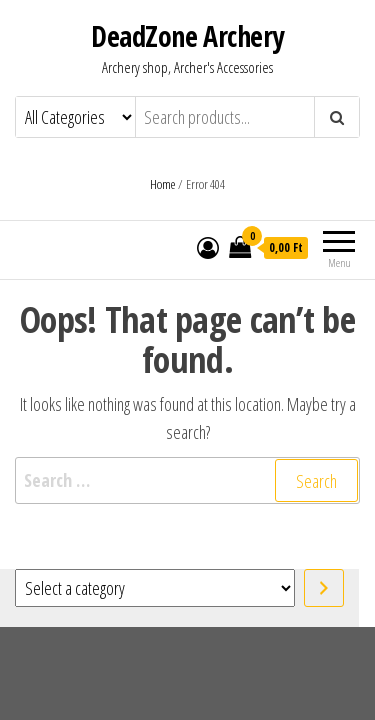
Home (162, 184)
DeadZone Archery (187, 36)
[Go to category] (324, 588)
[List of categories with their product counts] (155, 588)
